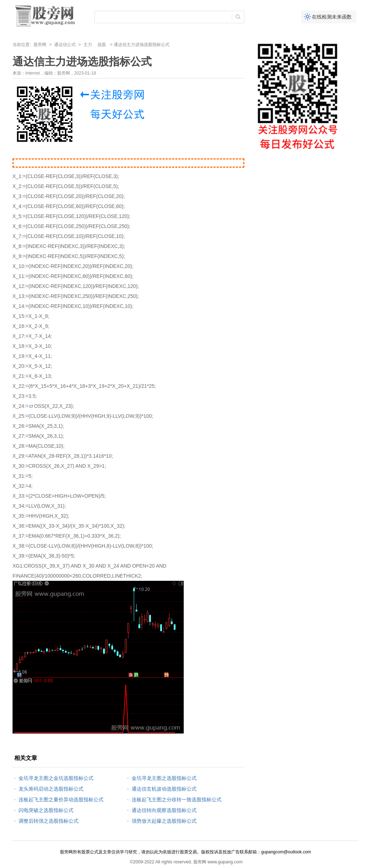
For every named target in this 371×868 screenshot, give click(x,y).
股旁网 (40, 45)
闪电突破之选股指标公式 (46, 810)
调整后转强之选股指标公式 (49, 821)
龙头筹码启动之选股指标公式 (51, 789)
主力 (88, 45)
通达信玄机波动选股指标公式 (164, 789)
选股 (102, 45)
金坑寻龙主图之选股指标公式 (164, 778)
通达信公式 (65, 45)
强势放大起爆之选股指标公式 (164, 821)
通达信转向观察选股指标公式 (164, 810)
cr (31, 406)
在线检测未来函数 (332, 17)
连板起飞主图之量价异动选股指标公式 (61, 800)
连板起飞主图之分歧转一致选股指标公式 (177, 800)
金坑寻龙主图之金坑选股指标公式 (56, 778)
